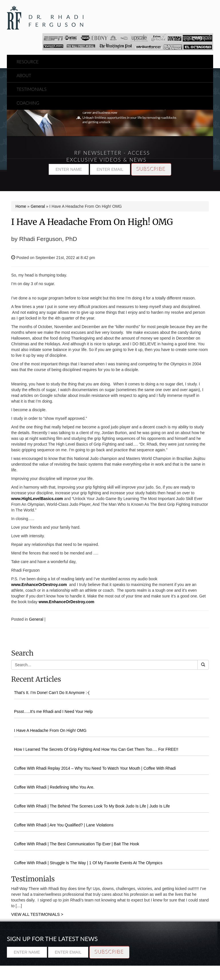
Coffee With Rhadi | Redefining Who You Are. (54, 787)
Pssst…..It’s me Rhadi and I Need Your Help (53, 712)
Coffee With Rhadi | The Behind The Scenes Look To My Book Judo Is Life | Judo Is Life (92, 806)
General (38, 206)
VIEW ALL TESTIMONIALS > (37, 914)
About (24, 75)
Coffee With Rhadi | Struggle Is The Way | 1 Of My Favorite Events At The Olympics (88, 863)
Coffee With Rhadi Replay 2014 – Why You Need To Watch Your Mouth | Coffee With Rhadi (95, 768)
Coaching (28, 103)
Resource (28, 62)
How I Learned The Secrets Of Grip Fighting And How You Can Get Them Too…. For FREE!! (96, 749)
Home (21, 206)
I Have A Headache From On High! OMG (92, 222)
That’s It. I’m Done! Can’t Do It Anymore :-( (52, 693)
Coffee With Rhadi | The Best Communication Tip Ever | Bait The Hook (77, 844)
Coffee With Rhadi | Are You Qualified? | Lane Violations (64, 825)
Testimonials (32, 89)
